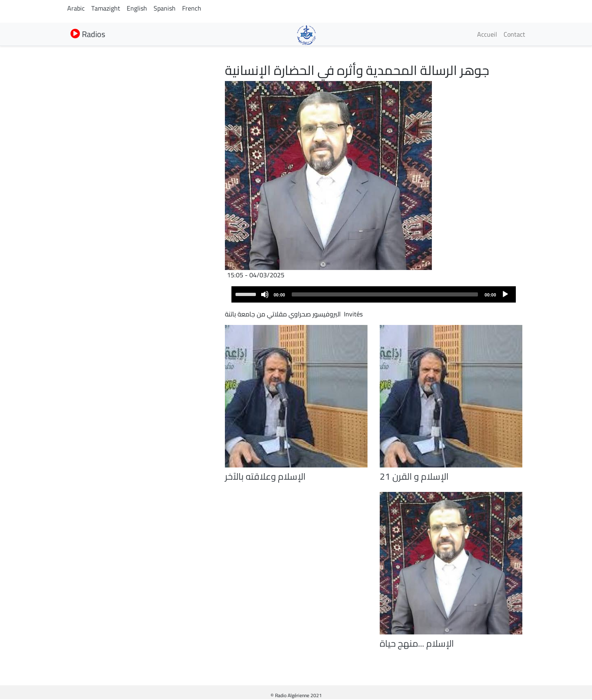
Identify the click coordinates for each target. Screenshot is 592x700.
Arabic (76, 8)
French (192, 8)
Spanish (165, 8)
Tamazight (106, 8)
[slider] (385, 294)
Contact (514, 34)
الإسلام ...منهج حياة (417, 643)
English (137, 8)
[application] (374, 294)
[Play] (505, 294)
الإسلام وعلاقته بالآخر (265, 476)
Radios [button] (88, 34)
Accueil (487, 34)
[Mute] (265, 294)
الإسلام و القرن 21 (414, 476)
